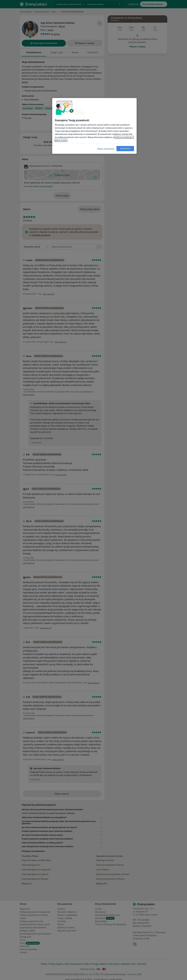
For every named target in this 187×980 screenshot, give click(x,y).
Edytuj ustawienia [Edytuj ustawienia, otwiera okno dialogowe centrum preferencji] (106, 149)
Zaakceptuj (125, 148)
